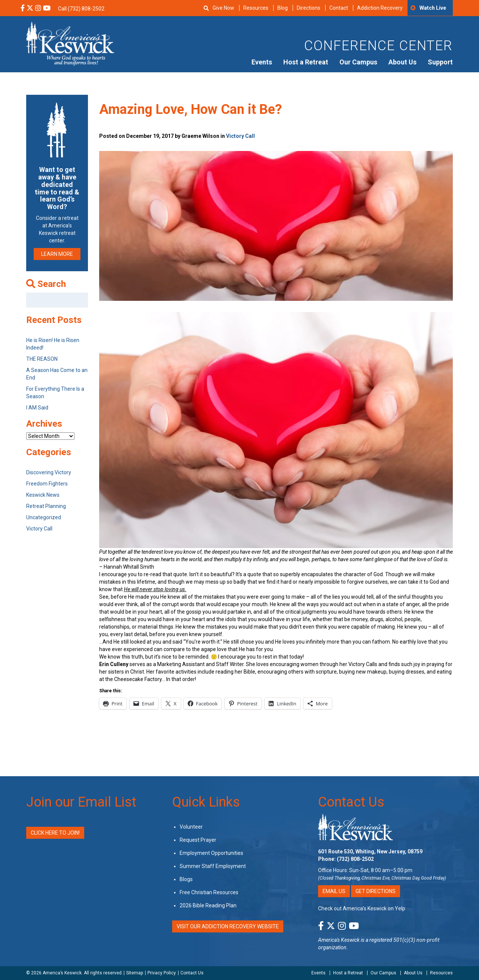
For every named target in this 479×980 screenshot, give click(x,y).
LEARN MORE (57, 254)
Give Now (223, 8)
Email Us (334, 891)
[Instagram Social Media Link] (38, 9)
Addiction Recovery (380, 8)
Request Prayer (198, 840)
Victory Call (240, 136)
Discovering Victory (49, 472)
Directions (309, 8)
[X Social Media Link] (30, 9)
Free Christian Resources (209, 892)
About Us (402, 62)
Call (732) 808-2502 (81, 9)
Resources (256, 8)
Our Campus (358, 62)
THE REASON (42, 359)
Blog (283, 8)
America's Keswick (339, 940)
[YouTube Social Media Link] (47, 9)
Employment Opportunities (211, 853)
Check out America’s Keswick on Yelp (362, 908)
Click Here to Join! (55, 833)
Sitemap (135, 973)
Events (262, 62)
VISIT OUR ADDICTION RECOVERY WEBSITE (228, 926)
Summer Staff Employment (213, 866)
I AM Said (37, 408)
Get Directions (376, 891)
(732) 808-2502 (355, 859)
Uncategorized (44, 517)
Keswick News (43, 495)
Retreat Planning (46, 506)
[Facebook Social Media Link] (23, 9)
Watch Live (433, 8)
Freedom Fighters (47, 484)
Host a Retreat (306, 62)
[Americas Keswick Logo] (70, 43)
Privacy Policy (162, 973)
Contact (339, 8)
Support (440, 62)
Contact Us (351, 802)
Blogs (186, 879)
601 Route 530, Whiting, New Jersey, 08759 (370, 852)
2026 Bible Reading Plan (208, 905)
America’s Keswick (62, 973)
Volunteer (191, 827)
